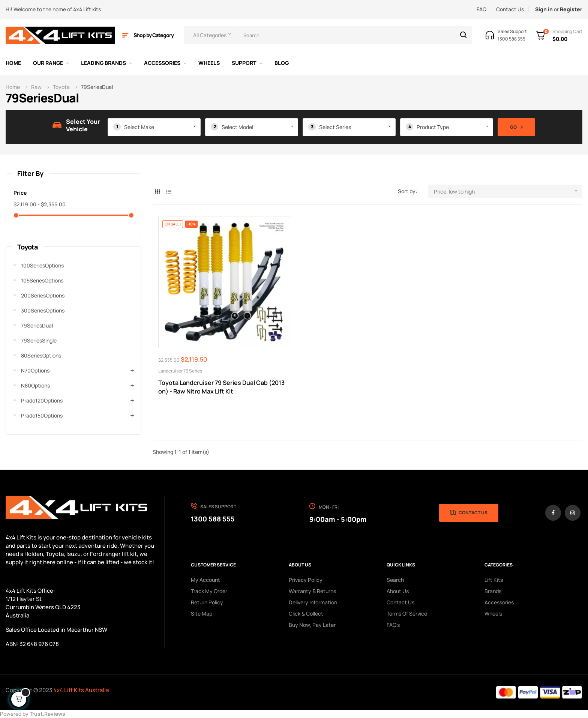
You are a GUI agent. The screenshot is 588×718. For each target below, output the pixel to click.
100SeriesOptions (42, 265)
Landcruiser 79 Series (180, 371)
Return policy (207, 602)
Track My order (209, 591)
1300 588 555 (213, 519)
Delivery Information (313, 602)
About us (398, 591)
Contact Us (510, 9)
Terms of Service (407, 614)
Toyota (28, 247)
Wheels (493, 614)
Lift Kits (494, 580)
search (395, 580)
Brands (493, 591)
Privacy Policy (306, 580)
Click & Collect (306, 614)
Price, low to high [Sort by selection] (508, 191)
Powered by (33, 714)
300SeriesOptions (43, 310)
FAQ (481, 9)
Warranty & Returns (312, 591)
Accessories (499, 602)
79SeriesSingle (39, 340)
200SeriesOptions (43, 295)
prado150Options (42, 415)
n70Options (35, 370)
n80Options (35, 385)
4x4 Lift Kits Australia (81, 690)
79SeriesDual (37, 325)
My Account (205, 580)
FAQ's (393, 625)
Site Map (202, 614)
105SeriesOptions (42, 280)
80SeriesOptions (41, 355)
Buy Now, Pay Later (312, 625)
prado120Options (42, 400)
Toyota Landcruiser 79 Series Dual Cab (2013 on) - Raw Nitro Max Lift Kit (221, 387)
